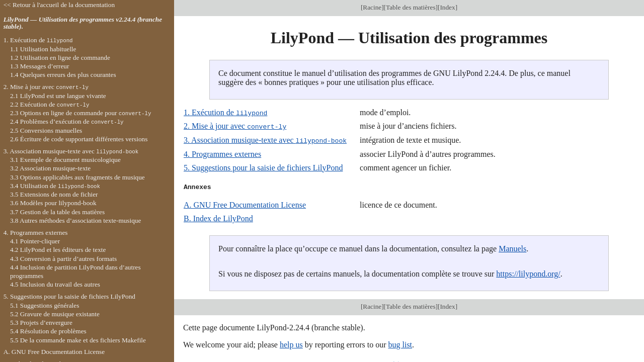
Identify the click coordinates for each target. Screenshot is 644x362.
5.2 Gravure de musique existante (55, 314)
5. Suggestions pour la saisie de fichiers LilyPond (263, 167)
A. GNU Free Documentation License (245, 204)
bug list (400, 344)
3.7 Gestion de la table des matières (57, 212)
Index (447, 7)
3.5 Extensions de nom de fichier (54, 194)
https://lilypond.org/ (528, 273)
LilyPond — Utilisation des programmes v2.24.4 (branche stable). (83, 23)
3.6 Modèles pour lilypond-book (53, 203)
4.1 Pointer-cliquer (35, 241)
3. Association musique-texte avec (265, 140)
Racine (372, 7)
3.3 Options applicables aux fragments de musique (77, 177)
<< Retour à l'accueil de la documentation (59, 5)
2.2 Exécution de (50, 104)
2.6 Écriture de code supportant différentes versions (79, 139)
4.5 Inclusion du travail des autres (55, 284)
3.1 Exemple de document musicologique (65, 160)
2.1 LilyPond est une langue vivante (58, 96)
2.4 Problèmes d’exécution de (67, 121)
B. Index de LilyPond (218, 217)
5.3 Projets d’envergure (41, 323)
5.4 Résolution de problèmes (48, 331)
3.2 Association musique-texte (50, 168)
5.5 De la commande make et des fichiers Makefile (78, 340)
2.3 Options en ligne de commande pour (81, 113)
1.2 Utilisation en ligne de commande (60, 58)
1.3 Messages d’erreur (40, 66)
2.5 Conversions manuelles (46, 130)
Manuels (512, 248)
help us (291, 344)
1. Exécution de (225, 112)
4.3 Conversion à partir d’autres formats (63, 259)
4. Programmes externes (222, 153)
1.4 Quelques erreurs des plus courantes (63, 75)
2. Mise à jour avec (235, 126)
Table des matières (411, 7)
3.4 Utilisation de (55, 186)
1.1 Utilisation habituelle (43, 49)
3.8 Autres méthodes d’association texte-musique (75, 220)
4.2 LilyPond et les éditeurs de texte (58, 250)
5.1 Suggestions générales (45, 305)
